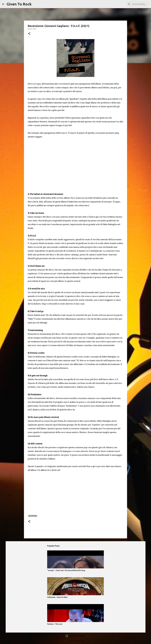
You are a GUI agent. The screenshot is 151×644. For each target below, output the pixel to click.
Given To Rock (19, 4)
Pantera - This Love (55, 624)
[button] (29, 34)
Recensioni (33, 516)
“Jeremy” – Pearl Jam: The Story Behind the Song (66, 570)
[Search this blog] (137, 4)
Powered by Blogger (75, 636)
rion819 (81, 641)
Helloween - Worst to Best (57, 597)
